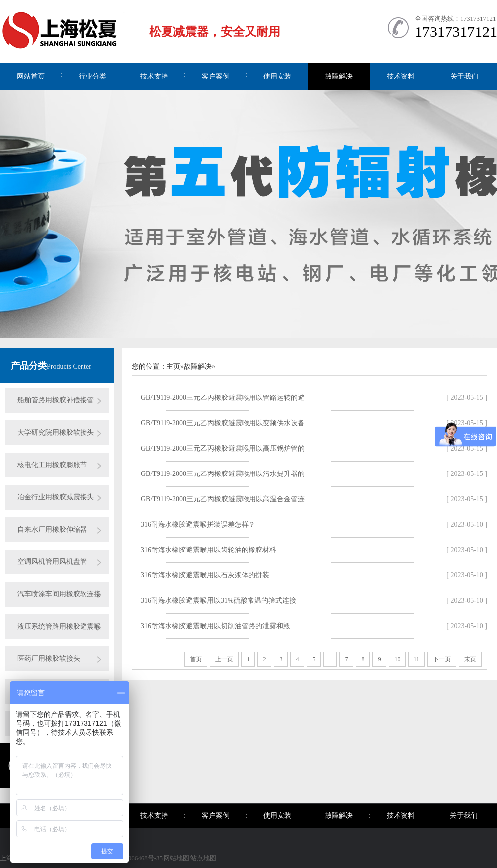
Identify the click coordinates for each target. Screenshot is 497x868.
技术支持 (154, 76)
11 (416, 659)
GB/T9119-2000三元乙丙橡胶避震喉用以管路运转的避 (223, 398)
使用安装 (277, 76)
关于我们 (464, 76)
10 (397, 659)
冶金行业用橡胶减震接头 (56, 497)
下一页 (442, 659)
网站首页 (31, 76)
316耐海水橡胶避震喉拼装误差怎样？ (198, 524)
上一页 (224, 659)
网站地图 (176, 858)
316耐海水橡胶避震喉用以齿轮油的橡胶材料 (208, 550)
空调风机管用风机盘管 (52, 562)
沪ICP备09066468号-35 (131, 858)
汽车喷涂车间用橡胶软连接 (59, 594)
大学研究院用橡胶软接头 (56, 433)
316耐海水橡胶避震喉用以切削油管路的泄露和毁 (215, 626)
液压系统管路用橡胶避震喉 (59, 626)
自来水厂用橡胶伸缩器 (52, 529)
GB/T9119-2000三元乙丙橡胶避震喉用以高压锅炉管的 (223, 448)
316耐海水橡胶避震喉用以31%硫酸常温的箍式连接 (218, 600)
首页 (196, 659)
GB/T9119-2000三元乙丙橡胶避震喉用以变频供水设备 (223, 423)
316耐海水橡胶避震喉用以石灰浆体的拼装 (205, 575)
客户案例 (216, 76)
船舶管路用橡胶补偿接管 (56, 400)
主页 (173, 366)
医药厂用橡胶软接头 (49, 659)
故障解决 (339, 76)
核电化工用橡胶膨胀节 (52, 465)
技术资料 (401, 76)
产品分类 (29, 366)
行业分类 (92, 76)
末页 (470, 659)
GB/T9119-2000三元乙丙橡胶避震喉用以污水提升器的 (223, 474)
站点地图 (203, 858)
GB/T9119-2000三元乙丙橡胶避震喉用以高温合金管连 (223, 499)
